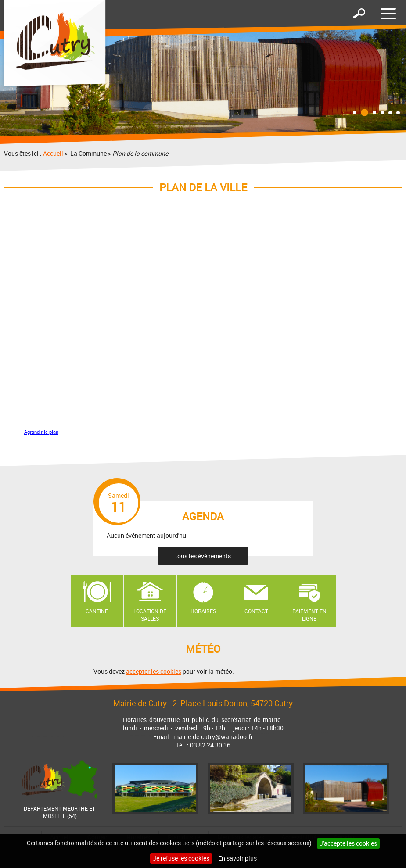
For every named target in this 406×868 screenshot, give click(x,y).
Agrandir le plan (41, 432)
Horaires (203, 611)
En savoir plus (237, 858)
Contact (256, 611)
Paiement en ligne (309, 615)
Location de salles (150, 615)
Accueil (53, 153)
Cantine (97, 611)
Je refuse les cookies (181, 858)
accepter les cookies (154, 671)
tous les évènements (203, 556)
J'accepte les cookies (348, 843)
